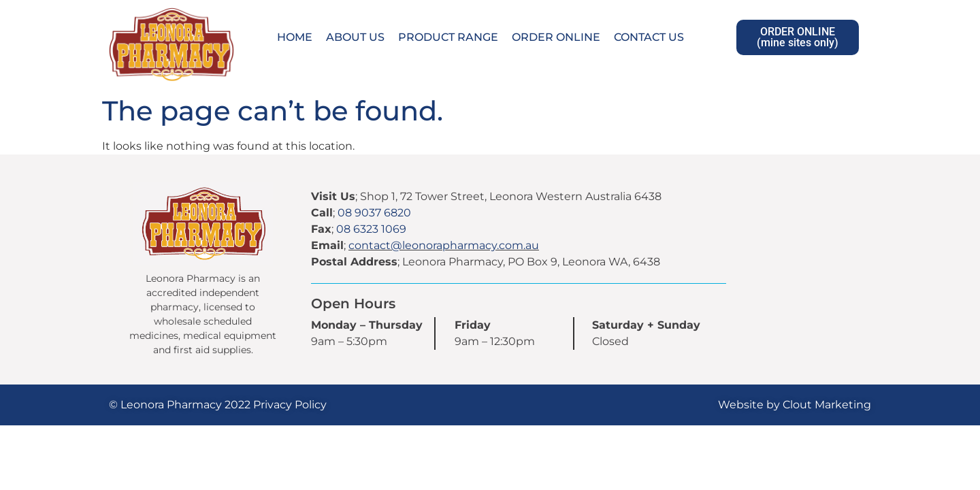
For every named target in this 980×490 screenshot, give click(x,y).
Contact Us (649, 37)
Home (295, 37)
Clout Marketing (827, 405)
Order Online (556, 37)
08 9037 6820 (374, 213)
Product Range (448, 37)
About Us (355, 37)
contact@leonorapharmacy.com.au (444, 245)
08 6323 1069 (371, 229)
